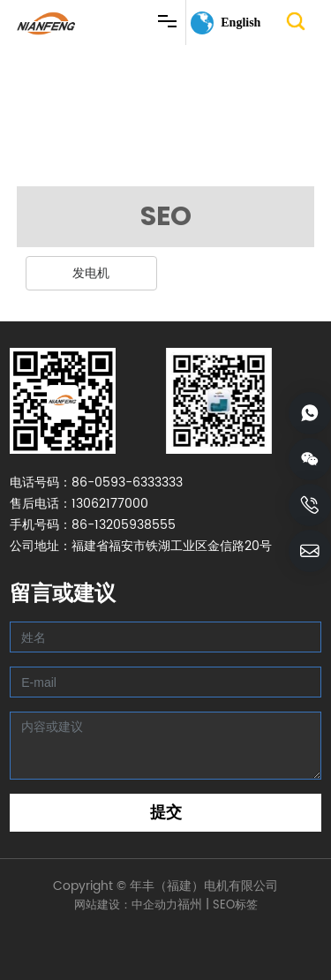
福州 (190, 905)
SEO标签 (235, 905)
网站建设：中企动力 (126, 905)
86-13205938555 (124, 525)
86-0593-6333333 (127, 482)
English (241, 23)
